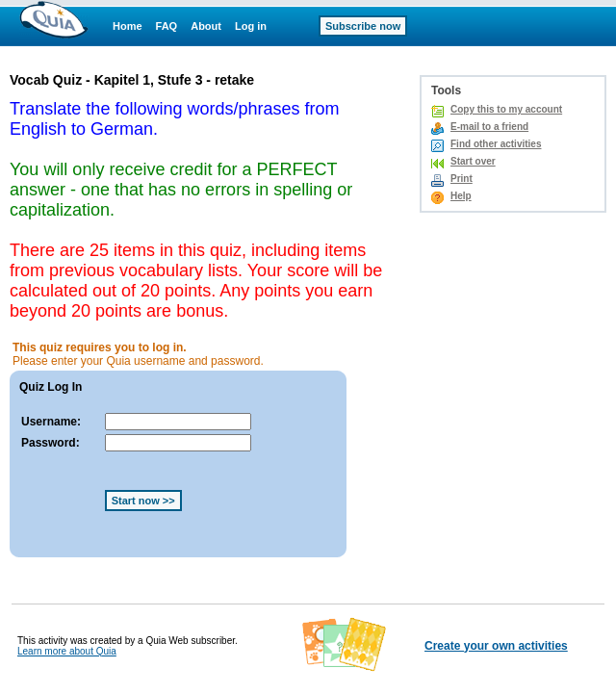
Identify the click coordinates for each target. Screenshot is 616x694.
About (206, 26)
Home (128, 26)
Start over (473, 161)
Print (462, 179)
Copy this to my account (506, 109)
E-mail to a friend (489, 127)
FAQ (167, 26)
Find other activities (496, 144)
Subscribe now (363, 26)
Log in (251, 26)
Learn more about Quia (67, 651)
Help (461, 196)
